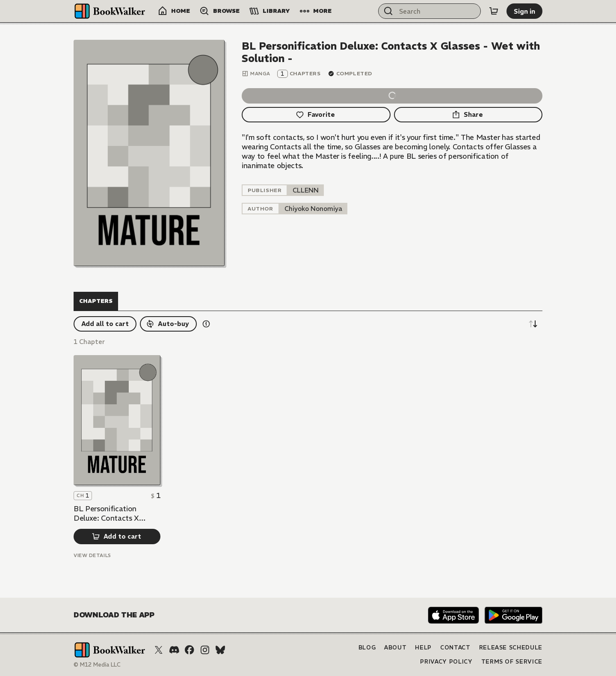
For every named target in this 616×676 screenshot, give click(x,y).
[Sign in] (524, 11)
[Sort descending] (533, 324)
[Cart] (494, 11)
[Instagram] (205, 650)
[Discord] (174, 650)
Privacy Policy (446, 662)
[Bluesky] (220, 650)
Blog (367, 648)
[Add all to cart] (105, 324)
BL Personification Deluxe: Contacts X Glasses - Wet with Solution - (106, 513)
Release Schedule (511, 648)
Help (423, 648)
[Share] (468, 115)
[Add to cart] (117, 537)
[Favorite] (316, 115)
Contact (455, 648)
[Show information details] (206, 324)
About (395, 648)
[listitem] (306, 190)
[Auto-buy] (168, 324)
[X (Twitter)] (159, 650)
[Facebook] (190, 650)
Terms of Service (512, 662)
